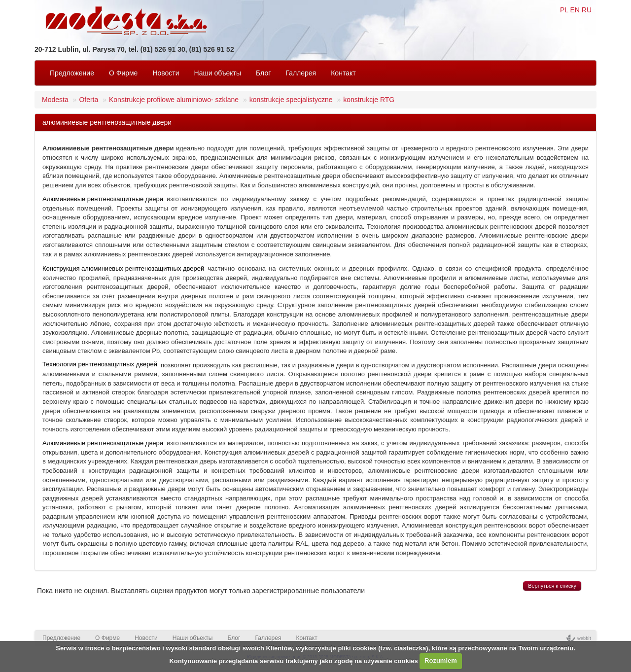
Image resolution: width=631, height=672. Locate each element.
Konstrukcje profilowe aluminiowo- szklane (174, 100)
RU (587, 10)
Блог (263, 73)
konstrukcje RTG (369, 100)
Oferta (88, 100)
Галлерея (301, 73)
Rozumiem (441, 660)
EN (575, 10)
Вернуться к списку (552, 586)
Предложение (72, 73)
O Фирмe (123, 73)
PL (564, 10)
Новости (166, 73)
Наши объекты (218, 73)
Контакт (343, 73)
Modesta (55, 100)
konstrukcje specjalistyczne (291, 100)
